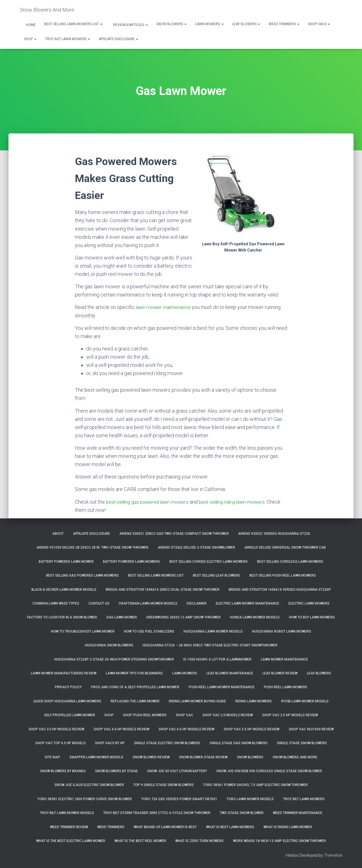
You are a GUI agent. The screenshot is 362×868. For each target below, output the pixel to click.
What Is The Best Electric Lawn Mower (71, 841)
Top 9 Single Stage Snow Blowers (163, 785)
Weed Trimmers (284, 24)
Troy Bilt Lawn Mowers (68, 39)
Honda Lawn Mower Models (255, 617)
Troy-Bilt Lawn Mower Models (67, 813)
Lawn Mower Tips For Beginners (134, 673)
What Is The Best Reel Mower (140, 841)
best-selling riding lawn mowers (237, 502)
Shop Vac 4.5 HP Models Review (187, 729)
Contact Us (99, 603)
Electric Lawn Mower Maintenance (247, 603)
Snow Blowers (172, 24)
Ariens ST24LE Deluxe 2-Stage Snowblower (196, 547)
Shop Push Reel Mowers (145, 715)
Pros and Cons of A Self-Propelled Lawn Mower (135, 687)
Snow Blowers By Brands (63, 771)
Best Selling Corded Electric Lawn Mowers (209, 562)
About (58, 534)
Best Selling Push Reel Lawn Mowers (283, 575)
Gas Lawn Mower (122, 617)
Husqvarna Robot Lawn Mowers (282, 631)
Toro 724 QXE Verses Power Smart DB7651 (179, 799)
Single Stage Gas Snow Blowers (239, 743)
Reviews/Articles (130, 25)
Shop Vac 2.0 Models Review (228, 715)
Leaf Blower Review (280, 673)
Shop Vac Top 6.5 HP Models (61, 743)
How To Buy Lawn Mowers (312, 617)
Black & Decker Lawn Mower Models (64, 590)
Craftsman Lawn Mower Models (148, 603)
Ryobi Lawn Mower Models (305, 701)
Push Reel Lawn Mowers (286, 687)
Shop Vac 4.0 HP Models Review (121, 729)
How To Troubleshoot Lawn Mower (83, 631)
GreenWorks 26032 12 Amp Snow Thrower (183, 617)
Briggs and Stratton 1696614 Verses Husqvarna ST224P (280, 590)
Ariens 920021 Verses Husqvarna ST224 (274, 534)
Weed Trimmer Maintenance (298, 813)
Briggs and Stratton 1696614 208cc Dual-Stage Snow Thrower (163, 590)
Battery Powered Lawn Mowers (132, 562)
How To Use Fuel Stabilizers (149, 631)
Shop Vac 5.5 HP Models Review (252, 729)
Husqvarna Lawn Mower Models (213, 631)
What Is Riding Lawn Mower (288, 827)
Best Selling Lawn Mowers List (73, 24)
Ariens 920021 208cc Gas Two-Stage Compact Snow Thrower (174, 534)
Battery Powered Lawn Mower (66, 562)
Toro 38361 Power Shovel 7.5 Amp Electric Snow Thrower (255, 785)
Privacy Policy (68, 687)
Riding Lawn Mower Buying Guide (197, 701)
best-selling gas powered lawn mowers (149, 502)
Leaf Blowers (246, 24)
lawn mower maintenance (164, 307)
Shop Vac (185, 715)
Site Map (52, 757)
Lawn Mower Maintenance (284, 659)
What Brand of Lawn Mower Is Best (165, 827)
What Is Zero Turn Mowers (200, 841)
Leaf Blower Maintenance (230, 673)
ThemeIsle (333, 855)
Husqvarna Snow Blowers (109, 645)
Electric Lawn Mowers (309, 603)
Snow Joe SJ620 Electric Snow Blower (89, 785)
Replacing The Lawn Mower (135, 701)
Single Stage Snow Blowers (302, 743)
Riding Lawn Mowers (254, 701)
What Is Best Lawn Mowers (230, 827)
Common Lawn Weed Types (56, 603)
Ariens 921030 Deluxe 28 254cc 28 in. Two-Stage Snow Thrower (92, 547)
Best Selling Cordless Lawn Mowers (290, 562)
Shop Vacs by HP (110, 743)
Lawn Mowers (209, 24)
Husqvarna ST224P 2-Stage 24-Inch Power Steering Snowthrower (114, 659)
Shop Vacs (319, 24)
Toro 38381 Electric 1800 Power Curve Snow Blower (85, 799)
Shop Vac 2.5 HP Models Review (290, 715)
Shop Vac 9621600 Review (311, 729)
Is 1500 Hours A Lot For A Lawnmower (217, 659)
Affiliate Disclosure (118, 39)
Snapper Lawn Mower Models (96, 757)
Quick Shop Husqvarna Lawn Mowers (67, 701)
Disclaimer (197, 603)
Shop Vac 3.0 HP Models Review (56, 729)
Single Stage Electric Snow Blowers (167, 743)
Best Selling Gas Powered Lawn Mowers (82, 575)
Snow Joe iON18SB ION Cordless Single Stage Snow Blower (269, 771)
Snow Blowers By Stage (116, 771)
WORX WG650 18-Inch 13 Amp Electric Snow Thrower (279, 841)
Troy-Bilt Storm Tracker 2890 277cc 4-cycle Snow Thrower (157, 813)
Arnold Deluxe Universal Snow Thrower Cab (285, 547)
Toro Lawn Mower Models (250, 799)
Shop (30, 39)
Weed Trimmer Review (69, 827)
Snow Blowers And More (295, 757)
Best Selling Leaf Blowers (216, 575)
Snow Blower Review (151, 757)
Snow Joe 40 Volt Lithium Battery (177, 771)
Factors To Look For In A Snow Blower (62, 617)
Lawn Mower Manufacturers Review (64, 673)
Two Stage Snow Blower (242, 813)
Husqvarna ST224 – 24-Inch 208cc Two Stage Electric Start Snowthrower (210, 645)
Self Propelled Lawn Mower (70, 715)
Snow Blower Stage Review (203, 757)
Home (30, 25)
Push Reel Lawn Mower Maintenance (222, 687)
